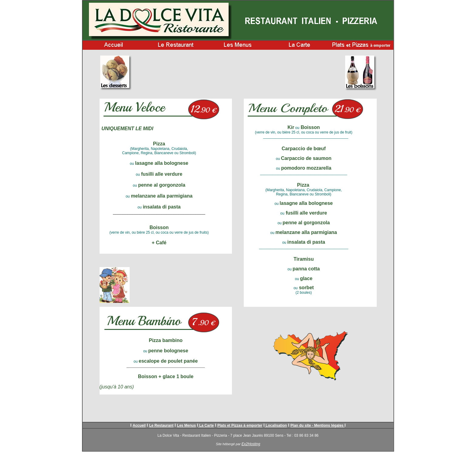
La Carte (206, 425)
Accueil (139, 425)
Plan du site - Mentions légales (318, 425)
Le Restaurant (161, 425)
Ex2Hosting (251, 444)
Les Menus (186, 425)
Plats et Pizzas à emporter (240, 425)
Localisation (276, 425)
